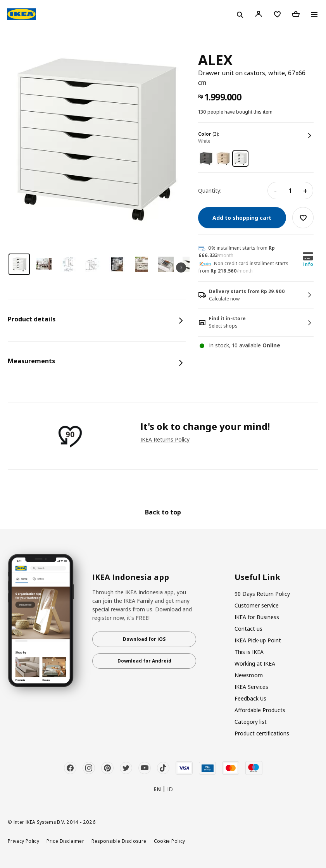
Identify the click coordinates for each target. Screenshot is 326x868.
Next (181, 267)
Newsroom (249, 675)
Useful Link (257, 577)
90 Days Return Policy (262, 594)
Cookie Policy (170, 841)
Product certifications (262, 733)
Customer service (257, 605)
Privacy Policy (23, 841)
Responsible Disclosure (119, 841)
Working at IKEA (255, 664)
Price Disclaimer (65, 841)
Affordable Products (260, 710)
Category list (251, 722)
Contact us (248, 629)
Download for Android (144, 661)
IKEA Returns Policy (165, 439)
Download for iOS (144, 639)
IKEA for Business (257, 617)
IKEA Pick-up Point (258, 640)
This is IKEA (249, 652)
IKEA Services (251, 687)
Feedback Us (250, 698)
